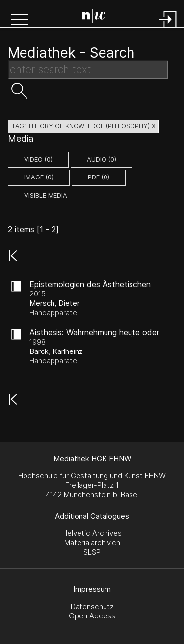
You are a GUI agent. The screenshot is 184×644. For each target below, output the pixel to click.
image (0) (39, 177)
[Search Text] (88, 70)
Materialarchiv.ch (92, 542)
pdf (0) (99, 177)
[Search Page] (94, 17)
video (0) (38, 160)
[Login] (168, 28)
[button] (20, 20)
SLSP (92, 552)
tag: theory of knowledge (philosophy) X (83, 126)
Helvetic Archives (92, 533)
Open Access (92, 616)
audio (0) (102, 160)
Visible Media (46, 195)
